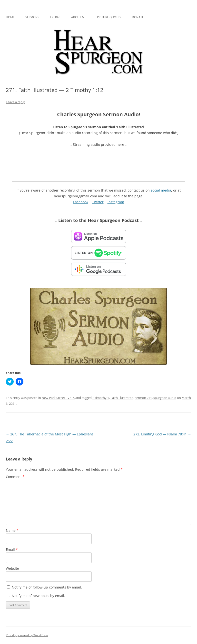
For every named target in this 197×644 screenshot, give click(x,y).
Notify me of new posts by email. (38, 596)
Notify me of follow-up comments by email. (47, 587)
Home (10, 17)
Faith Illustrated (122, 398)
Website (12, 568)
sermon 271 (143, 398)
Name (12, 530)
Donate (138, 17)
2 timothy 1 (101, 398)
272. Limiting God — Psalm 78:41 (162, 434)
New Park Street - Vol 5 (58, 398)
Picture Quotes (109, 17)
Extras (55, 17)
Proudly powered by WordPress (27, 635)
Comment (15, 477)
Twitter (98, 202)
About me (79, 17)
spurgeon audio (165, 398)
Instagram (116, 202)
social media (161, 190)
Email (12, 549)
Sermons (32, 17)
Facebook (81, 202)
